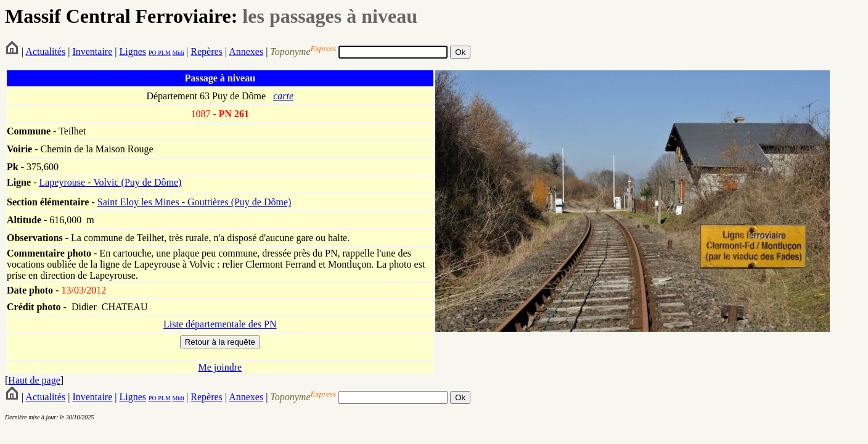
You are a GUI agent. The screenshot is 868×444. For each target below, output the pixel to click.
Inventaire (92, 51)
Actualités (45, 51)
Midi (178, 53)
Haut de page (34, 380)
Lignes (133, 51)
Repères (207, 51)
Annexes (246, 51)
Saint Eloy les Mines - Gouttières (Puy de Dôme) (194, 202)
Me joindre (220, 367)
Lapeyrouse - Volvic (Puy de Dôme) (110, 182)
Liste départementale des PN (220, 324)
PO (153, 53)
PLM (164, 53)
